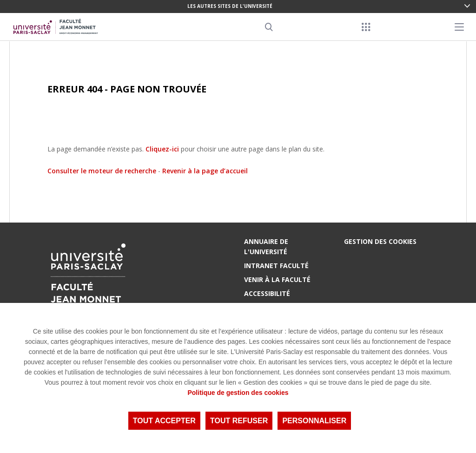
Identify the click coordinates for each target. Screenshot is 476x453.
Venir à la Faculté (277, 279)
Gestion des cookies (380, 241)
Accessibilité (267, 293)
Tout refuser (239, 421)
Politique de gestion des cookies (238, 393)
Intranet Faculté (276, 266)
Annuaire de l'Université (266, 246)
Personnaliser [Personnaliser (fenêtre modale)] (314, 421)
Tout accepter (164, 421)
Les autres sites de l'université (230, 6)
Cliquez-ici (162, 149)
